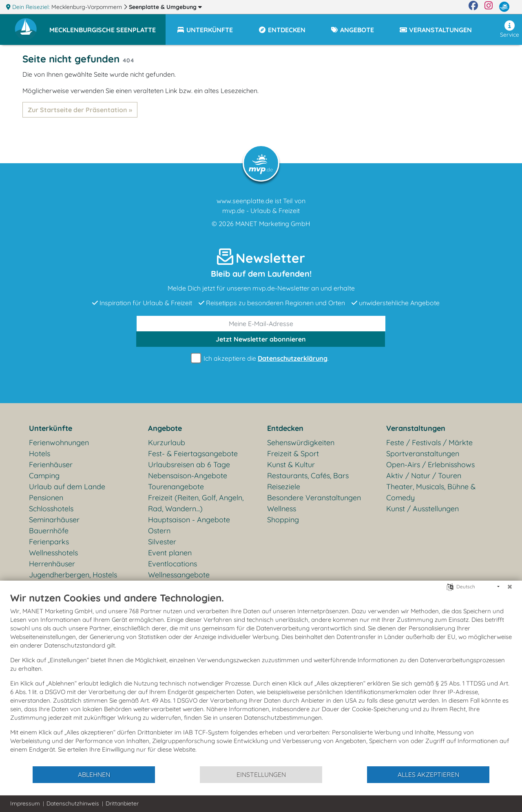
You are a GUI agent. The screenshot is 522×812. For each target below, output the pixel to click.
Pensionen (46, 498)
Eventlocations (173, 564)
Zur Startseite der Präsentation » (80, 110)
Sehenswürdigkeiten (301, 443)
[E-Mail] (261, 324)
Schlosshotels (51, 509)
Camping (44, 476)
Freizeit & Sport (293, 454)
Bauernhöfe (49, 531)
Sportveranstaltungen (423, 454)
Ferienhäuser (51, 465)
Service (510, 29)
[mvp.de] (504, 7)
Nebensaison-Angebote (188, 476)
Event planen (170, 553)
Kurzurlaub (167, 443)
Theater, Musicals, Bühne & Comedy (431, 492)
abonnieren (261, 339)
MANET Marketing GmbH (273, 224)
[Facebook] (473, 7)
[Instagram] (489, 7)
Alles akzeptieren (428, 774)
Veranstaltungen (416, 428)
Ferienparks (49, 542)
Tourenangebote (176, 487)
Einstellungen (261, 774)
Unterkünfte (51, 428)
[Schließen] (510, 587)
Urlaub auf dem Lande (67, 487)
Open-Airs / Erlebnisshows (430, 465)
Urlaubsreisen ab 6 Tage (189, 465)
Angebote (165, 428)
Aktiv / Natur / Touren (424, 476)
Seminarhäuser (54, 520)
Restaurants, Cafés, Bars (308, 476)
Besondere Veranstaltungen (314, 498)
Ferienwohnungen (59, 443)
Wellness (282, 509)
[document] (261, 679)
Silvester (162, 542)
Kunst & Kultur (291, 465)
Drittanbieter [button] (122, 803)
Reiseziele (284, 487)
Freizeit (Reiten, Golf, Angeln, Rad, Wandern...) (196, 503)
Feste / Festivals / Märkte (429, 443)
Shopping (283, 520)
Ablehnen (94, 774)
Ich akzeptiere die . (261, 358)
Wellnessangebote (179, 575)
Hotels (40, 454)
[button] (107, 26)
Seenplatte (165, 7)
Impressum (25, 803)
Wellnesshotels (53, 553)
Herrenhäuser (52, 564)
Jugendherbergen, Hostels (73, 575)
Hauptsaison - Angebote (189, 520)
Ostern (159, 531)
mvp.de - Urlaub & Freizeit (261, 211)
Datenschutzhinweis (73, 803)
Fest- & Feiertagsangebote (193, 454)
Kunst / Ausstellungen (422, 509)
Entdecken (285, 428)
